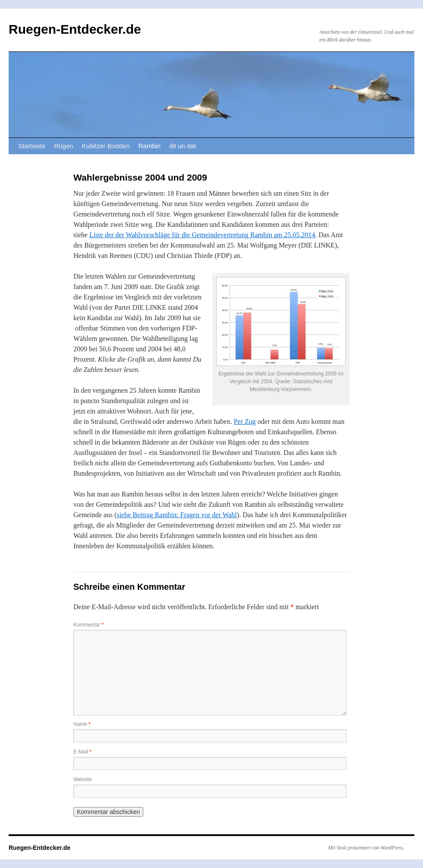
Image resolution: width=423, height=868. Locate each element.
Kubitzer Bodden (106, 146)
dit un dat (183, 146)
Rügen (63, 146)
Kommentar (88, 625)
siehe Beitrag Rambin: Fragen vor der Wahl (177, 515)
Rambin (150, 146)
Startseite (32, 146)
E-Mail (82, 752)
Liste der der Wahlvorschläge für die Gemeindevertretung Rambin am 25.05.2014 (202, 235)
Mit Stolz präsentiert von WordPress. (366, 848)
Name (82, 724)
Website (83, 779)
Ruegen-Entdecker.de (75, 29)
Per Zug (245, 421)
